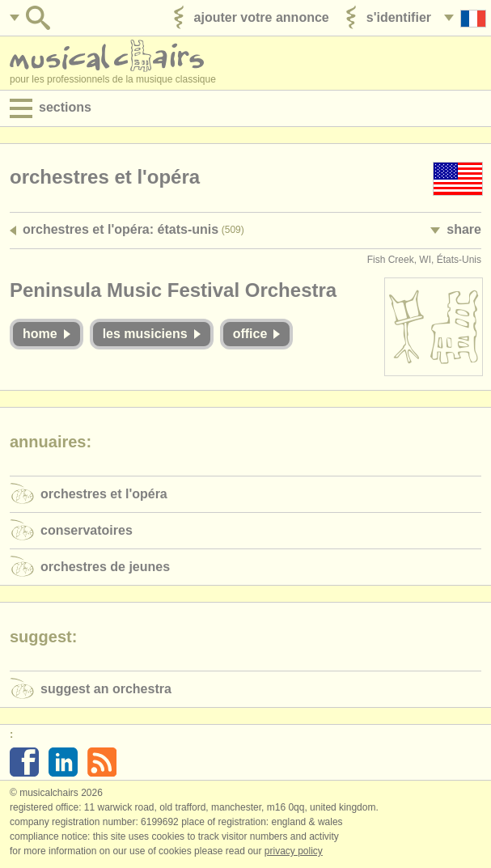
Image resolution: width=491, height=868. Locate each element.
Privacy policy (294, 851)
